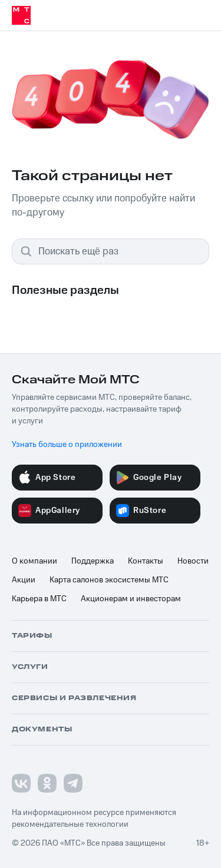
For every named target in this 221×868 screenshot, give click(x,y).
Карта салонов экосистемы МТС (109, 580)
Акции (24, 580)
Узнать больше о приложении (67, 445)
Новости (193, 561)
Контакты (146, 561)
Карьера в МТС (39, 599)
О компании (34, 561)
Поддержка (93, 561)
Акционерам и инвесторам (131, 599)
